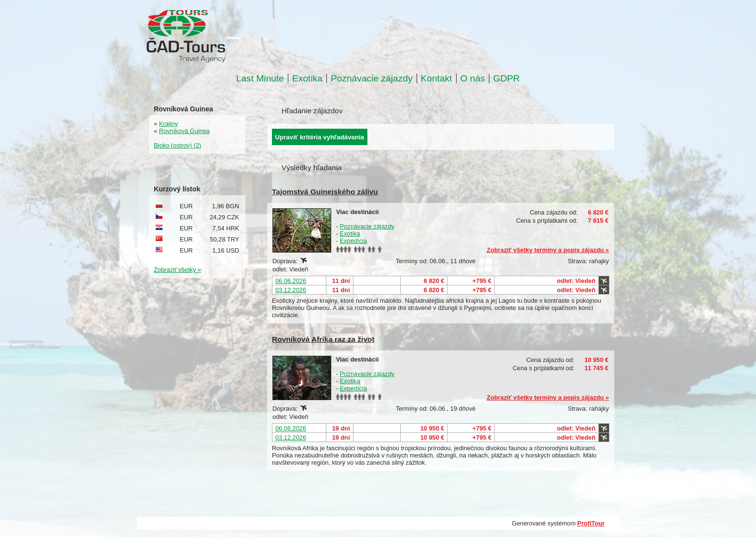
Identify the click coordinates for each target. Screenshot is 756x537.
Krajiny (169, 124)
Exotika (307, 79)
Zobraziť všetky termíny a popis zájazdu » (548, 250)
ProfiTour (591, 523)
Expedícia (353, 241)
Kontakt (437, 79)
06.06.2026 (291, 281)
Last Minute (260, 79)
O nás (473, 79)
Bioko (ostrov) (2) (177, 145)
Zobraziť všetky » (177, 270)
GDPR (506, 79)
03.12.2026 (291, 290)
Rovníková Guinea (184, 131)
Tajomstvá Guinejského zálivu (325, 192)
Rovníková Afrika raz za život (323, 339)
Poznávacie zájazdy (372, 79)
